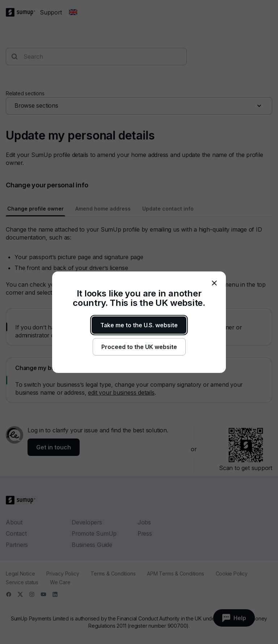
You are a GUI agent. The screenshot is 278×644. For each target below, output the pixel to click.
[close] (214, 283)
